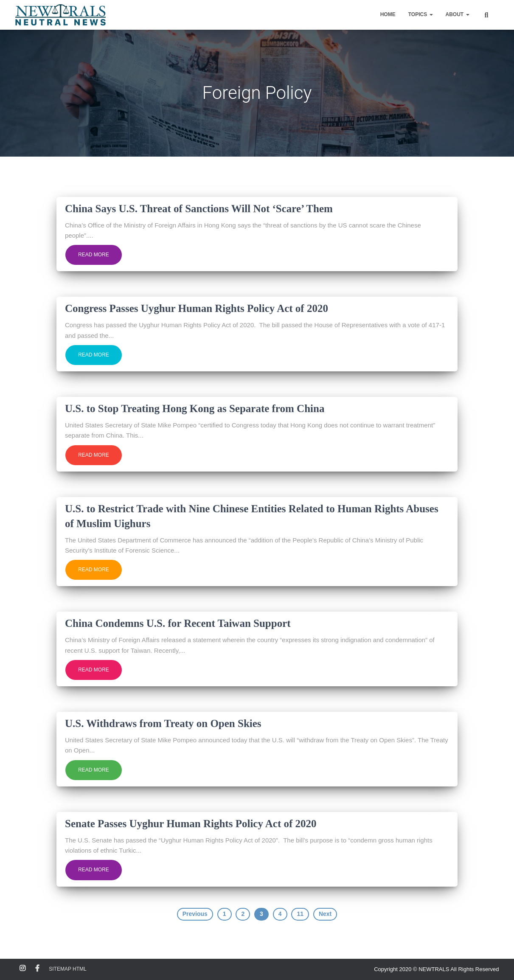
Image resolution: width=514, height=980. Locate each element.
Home (388, 14)
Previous (195, 914)
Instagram (22, 969)
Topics (421, 14)
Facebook (37, 969)
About (458, 14)
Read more (94, 255)
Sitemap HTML (67, 969)
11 (300, 914)
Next (325, 914)
